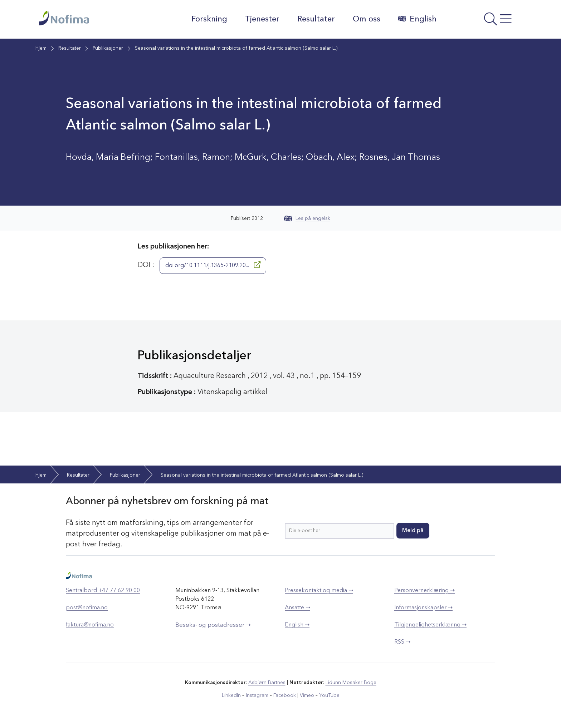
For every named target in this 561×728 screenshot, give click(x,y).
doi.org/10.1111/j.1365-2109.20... (213, 265)
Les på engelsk (307, 218)
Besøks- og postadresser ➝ (213, 625)
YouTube (329, 695)
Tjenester (262, 19)
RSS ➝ (402, 642)
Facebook (285, 695)
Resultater (316, 19)
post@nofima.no (87, 608)
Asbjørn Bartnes (267, 683)
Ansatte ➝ (297, 608)
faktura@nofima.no (90, 625)
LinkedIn (231, 695)
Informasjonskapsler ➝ (423, 608)
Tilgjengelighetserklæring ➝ (430, 625)
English (417, 19)
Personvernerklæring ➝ (425, 591)
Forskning (209, 19)
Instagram (257, 695)
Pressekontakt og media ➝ (319, 591)
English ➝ (297, 625)
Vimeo (307, 695)
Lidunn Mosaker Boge (351, 683)
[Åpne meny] (483, 21)
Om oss (367, 19)
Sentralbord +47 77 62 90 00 (103, 591)
